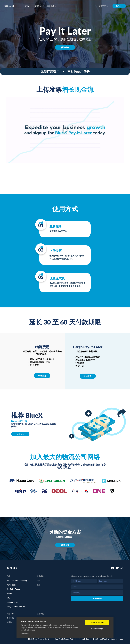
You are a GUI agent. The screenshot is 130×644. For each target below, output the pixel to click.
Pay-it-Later (11, 585)
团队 (39, 581)
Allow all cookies (97, 630)
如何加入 (20, 434)
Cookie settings (97, 636)
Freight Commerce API (16, 606)
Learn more (25, 640)
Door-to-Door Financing (17, 581)
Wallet (9, 594)
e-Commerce (12, 602)
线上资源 (52, 6)
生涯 (39, 585)
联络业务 (65, 47)
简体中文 (104, 6)
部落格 (9, 622)
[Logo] (12, 568)
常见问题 (10, 618)
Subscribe (97, 598)
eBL (8, 598)
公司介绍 (39, 6)
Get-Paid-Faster (13, 589)
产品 (28, 6)
